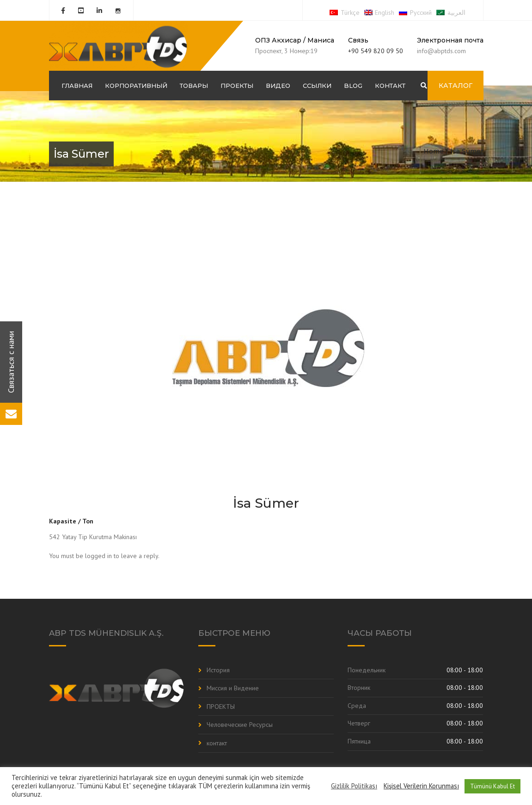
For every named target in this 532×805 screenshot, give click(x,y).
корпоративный (136, 86)
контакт (390, 86)
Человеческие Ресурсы (240, 725)
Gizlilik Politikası (354, 786)
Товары (194, 86)
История (218, 670)
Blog (353, 86)
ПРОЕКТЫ (237, 86)
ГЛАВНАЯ (77, 86)
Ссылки (317, 86)
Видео (278, 86)
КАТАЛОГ (456, 86)
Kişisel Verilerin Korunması (421, 786)
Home (434, 151)
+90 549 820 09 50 (376, 51)
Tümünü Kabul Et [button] (492, 786)
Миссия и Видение (233, 688)
